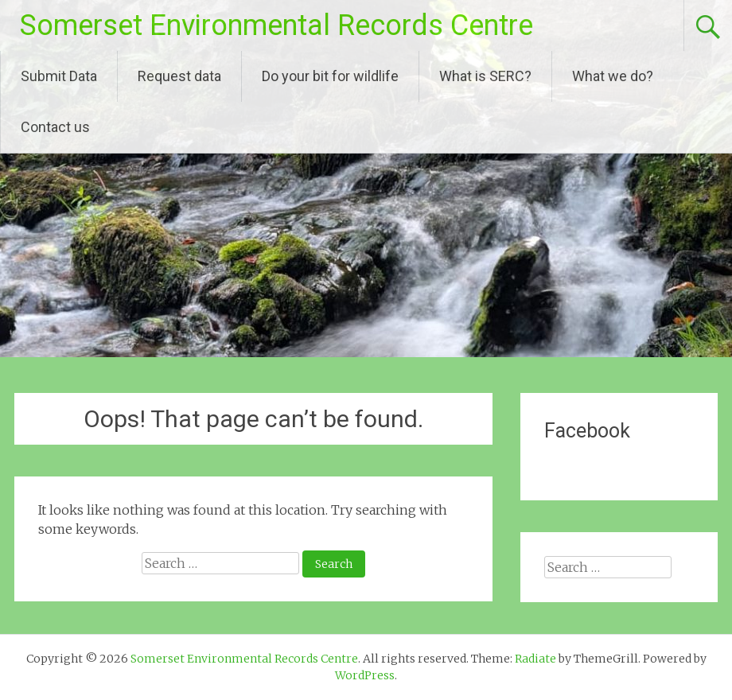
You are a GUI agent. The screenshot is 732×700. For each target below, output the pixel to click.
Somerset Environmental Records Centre (276, 25)
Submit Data (59, 76)
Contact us (55, 127)
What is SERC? (485, 76)
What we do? (613, 76)
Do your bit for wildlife (330, 76)
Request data (179, 76)
